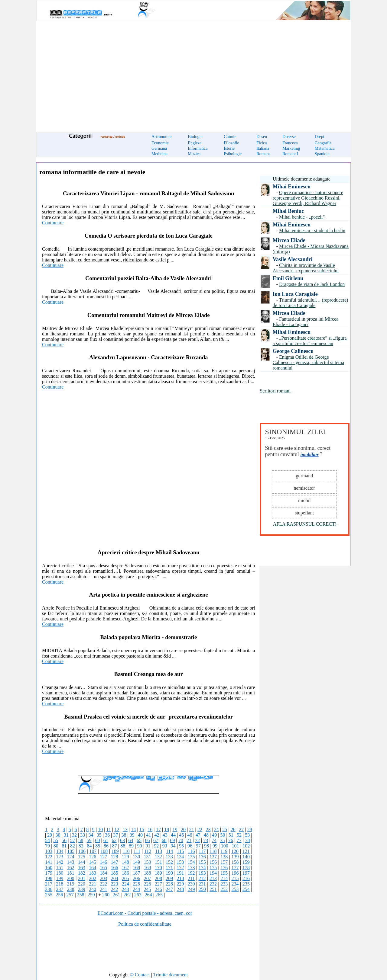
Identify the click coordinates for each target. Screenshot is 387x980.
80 (56, 846)
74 (214, 840)
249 (191, 889)
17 (158, 829)
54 (47, 840)
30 (58, 835)
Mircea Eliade (289, 240)
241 (103, 889)
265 (159, 895)
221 (93, 884)
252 (224, 889)
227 (158, 884)
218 (60, 884)
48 (206, 835)
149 (136, 862)
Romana (263, 154)
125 (82, 857)
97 (198, 846)
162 (71, 868)
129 (125, 857)
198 (49, 878)
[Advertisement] (193, 73)
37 (115, 835)
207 (148, 878)
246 (158, 889)
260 (106, 895)
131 (147, 857)
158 (235, 862)
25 (225, 829)
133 (169, 857)
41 (148, 835)
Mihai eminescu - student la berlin (312, 231)
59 (89, 840)
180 (60, 873)
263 (138, 895)
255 (49, 895)
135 (191, 857)
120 (235, 851)
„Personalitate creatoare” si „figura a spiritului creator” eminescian (310, 341)
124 (71, 857)
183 (93, 873)
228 (169, 884)
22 (200, 829)
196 (235, 873)
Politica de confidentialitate (145, 924)
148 (125, 862)
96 (190, 846)
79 (47, 846)
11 (109, 829)
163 (82, 868)
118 (213, 851)
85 (98, 846)
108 (104, 851)
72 (197, 840)
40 (140, 835)
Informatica (198, 148)
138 (224, 857)
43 (165, 835)
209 (169, 878)
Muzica (194, 154)
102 (246, 846)
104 (60, 851)
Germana (159, 148)
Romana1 (291, 154)
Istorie (229, 148)
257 (70, 895)
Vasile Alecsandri (293, 259)
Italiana (263, 148)
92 (156, 846)
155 (202, 862)
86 (106, 846)
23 (208, 829)
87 (115, 846)
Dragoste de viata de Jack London (312, 284)
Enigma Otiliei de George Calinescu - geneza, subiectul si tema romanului (308, 362)
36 (107, 835)
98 (207, 846)
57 (73, 840)
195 (224, 873)
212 (202, 878)
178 (246, 868)
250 (202, 889)
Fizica (262, 143)
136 (202, 857)
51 (231, 835)
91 (148, 846)
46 (190, 835)
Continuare (53, 223)
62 (114, 840)
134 (180, 857)
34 (91, 835)
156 (213, 862)
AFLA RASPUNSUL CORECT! (305, 524)
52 (239, 835)
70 (181, 840)
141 (49, 862)
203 (103, 878)
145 (93, 862)
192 (191, 873)
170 (158, 868)
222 (103, 884)
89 (131, 846)
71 (189, 840)
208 (158, 878)
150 (147, 862)
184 (103, 873)
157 (224, 862)
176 (224, 868)
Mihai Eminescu (292, 187)
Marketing (291, 148)
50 (223, 835)
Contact (142, 975)
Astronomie (161, 137)
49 (214, 835)
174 (202, 868)
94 (173, 846)
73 (206, 840)
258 (81, 895)
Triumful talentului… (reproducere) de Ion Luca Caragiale (311, 303)
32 (74, 835)
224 (125, 884)
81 (64, 846)
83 (81, 846)
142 (60, 862)
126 (93, 857)
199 (60, 878)
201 (82, 878)
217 (49, 884)
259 (91, 895)
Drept (320, 137)
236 (49, 889)
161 (60, 868)
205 (125, 878)
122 (49, 857)
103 (49, 851)
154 (191, 862)
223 (115, 884)
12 (117, 829)
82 (73, 846)
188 (147, 873)
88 (123, 846)
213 (213, 878)
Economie (160, 143)
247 (169, 889)
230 (191, 884)
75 (222, 840)
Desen (262, 137)
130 (136, 857)
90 (140, 846)
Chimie (230, 137)
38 (124, 835)
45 (181, 835)
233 (224, 884)
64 (131, 840)
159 (246, 862)
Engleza (195, 143)
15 (142, 829)
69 (172, 840)
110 (126, 851)
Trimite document (171, 975)
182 (82, 873)
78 (247, 840)
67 (156, 840)
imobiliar (309, 455)
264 (148, 895)
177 (235, 868)
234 (235, 884)
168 (136, 868)
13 (125, 829)
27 (241, 829)
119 (224, 851)
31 (66, 835)
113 (159, 851)
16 (150, 829)
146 (103, 862)
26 (233, 829)
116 (191, 851)
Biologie (195, 137)
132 (158, 857)
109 (115, 851)
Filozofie (231, 143)
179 (49, 873)
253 (235, 889)
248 (180, 889)
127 (103, 857)
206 (136, 878)
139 (235, 857)
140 (246, 857)
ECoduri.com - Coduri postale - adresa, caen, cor (145, 913)
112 (148, 851)
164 (93, 868)
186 (125, 873)
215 (235, 878)
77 (239, 840)
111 (137, 851)
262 (127, 895)
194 (213, 873)
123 (60, 857)
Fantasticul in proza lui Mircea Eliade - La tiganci (306, 322)
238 (71, 889)
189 (158, 873)
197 (246, 873)
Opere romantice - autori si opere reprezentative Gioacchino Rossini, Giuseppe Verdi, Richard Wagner (308, 198)
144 (82, 862)
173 (191, 868)
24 (216, 829)
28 (250, 829)
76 (231, 840)
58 (81, 840)
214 (224, 878)
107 (93, 851)
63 (122, 840)
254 (246, 889)
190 (169, 873)
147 (115, 862)
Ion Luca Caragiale (295, 294)
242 (115, 889)
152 (169, 862)
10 (100, 829)
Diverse (289, 137)
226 (147, 884)
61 (106, 840)
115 (180, 851)
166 (115, 868)
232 (213, 884)
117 (202, 851)
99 (215, 846)
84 (89, 846)
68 (164, 840)
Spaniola (322, 154)
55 (56, 840)
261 (116, 895)
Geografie (323, 143)
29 (50, 835)
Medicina (159, 154)
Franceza (290, 143)
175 (213, 868)
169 (147, 868)
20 (183, 829)
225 (136, 884)
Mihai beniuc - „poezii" (302, 217)
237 (60, 889)
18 (167, 829)
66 (148, 840)
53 (247, 835)
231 (202, 884)
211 (191, 878)
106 (82, 851)
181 (71, 873)
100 (225, 846)
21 (191, 829)
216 (246, 878)
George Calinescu (293, 351)
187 (136, 873)
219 (71, 884)
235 (246, 884)
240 (93, 889)
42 (157, 835)
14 (133, 829)
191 (180, 873)
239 (82, 889)
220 (82, 884)
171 (169, 868)
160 (49, 868)
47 (198, 835)
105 (71, 851)
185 (115, 873)
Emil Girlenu (288, 278)
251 (213, 889)
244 (136, 889)
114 (169, 851)
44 (173, 835)
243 (125, 889)
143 (71, 862)
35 (99, 835)
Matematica (325, 148)
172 (180, 868)
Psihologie (233, 154)
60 (97, 840)
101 (235, 846)
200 (71, 878)
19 (175, 829)
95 (181, 846)
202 (93, 878)
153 (180, 862)
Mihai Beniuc (288, 211)
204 (115, 878)
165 (103, 868)
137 (213, 857)
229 (180, 884)
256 (59, 895)
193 (202, 873)
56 (64, 840)
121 (246, 851)
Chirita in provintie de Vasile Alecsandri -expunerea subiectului (306, 268)
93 (165, 846)
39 (132, 835)
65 (139, 840)
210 (180, 878)
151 (158, 862)
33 (83, 835)
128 (115, 857)
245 (147, 889)
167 (125, 868)
